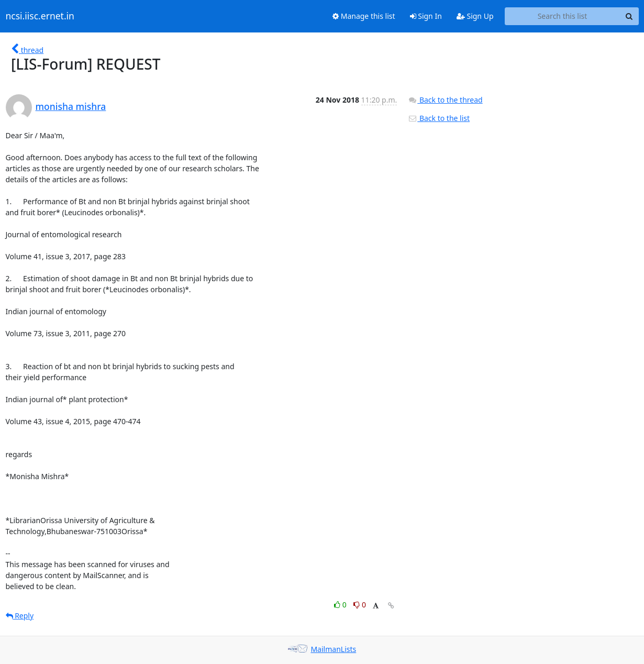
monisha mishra (71, 106)
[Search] (629, 16)
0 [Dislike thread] (360, 605)
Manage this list (364, 16)
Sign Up (475, 16)
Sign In (426, 16)
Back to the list (439, 118)
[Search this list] (563, 16)
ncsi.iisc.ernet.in (40, 16)
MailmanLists (333, 649)
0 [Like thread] (341, 605)
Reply (20, 616)
